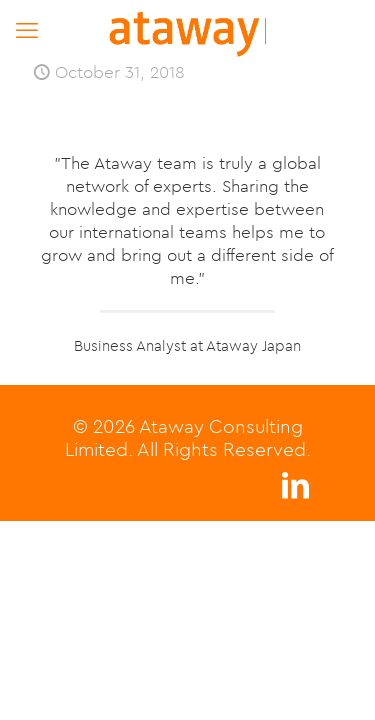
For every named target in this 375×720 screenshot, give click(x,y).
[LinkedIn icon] (295, 490)
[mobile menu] (27, 30)
